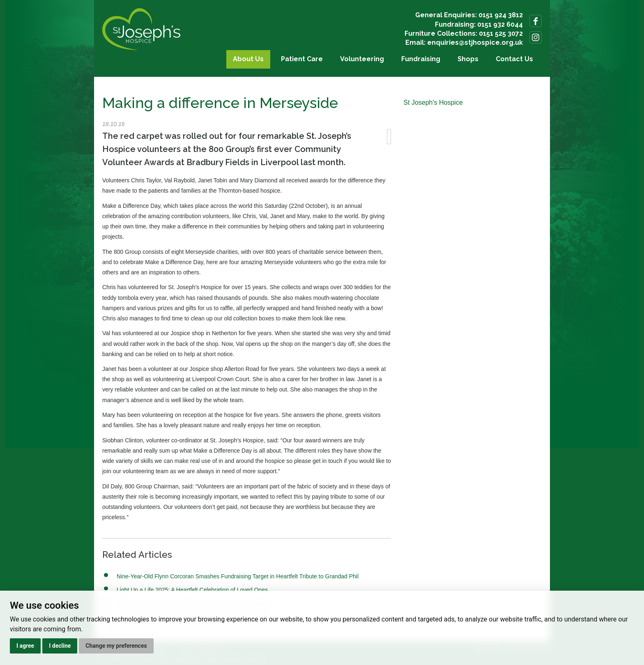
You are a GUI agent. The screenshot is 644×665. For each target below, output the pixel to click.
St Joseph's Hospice (433, 102)
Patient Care (302, 59)
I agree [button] (25, 646)
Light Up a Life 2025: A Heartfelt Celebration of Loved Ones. (193, 590)
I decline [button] (60, 646)
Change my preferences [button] (116, 646)
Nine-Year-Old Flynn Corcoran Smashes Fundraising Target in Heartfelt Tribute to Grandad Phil (238, 576)
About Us (248, 59)
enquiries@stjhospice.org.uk (475, 43)
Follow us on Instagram (536, 37)
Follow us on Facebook (536, 21)
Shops (468, 59)
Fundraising (421, 59)
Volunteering (362, 59)
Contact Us (514, 59)
